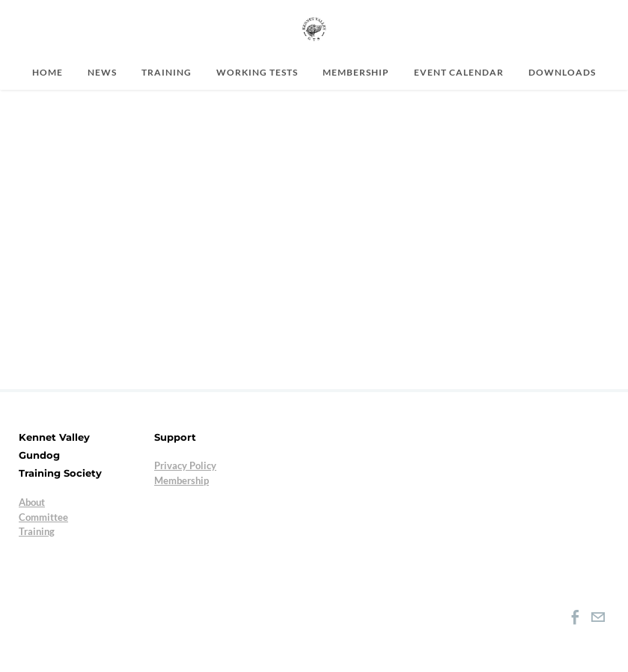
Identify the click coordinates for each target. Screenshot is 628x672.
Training (167, 72)
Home (48, 72)
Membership (356, 72)
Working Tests (257, 72)
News (102, 72)
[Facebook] (576, 617)
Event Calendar (459, 72)
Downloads (562, 72)
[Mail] (598, 617)
